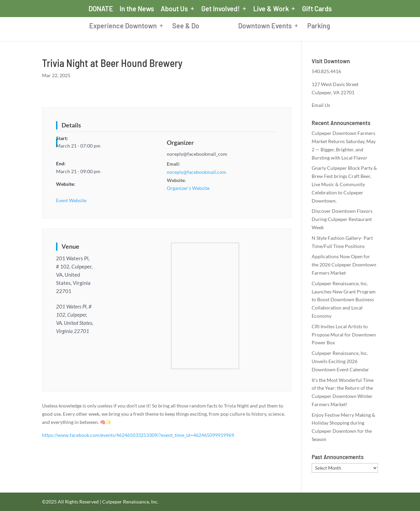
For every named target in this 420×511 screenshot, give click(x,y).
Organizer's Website (188, 188)
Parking (319, 26)
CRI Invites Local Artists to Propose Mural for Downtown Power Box (344, 335)
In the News (137, 9)
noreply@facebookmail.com (197, 172)
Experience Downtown (123, 26)
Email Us (321, 105)
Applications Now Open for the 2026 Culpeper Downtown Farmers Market (344, 265)
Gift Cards (317, 9)
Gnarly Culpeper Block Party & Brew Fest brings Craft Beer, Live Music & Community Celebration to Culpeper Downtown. (344, 184)
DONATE (101, 9)
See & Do (186, 26)
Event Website (71, 200)
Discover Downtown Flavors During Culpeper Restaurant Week (342, 219)
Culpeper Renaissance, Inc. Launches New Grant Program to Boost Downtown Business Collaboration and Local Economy (344, 300)
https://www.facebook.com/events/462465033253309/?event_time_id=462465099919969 (138, 435)
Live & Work (271, 9)
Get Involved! (221, 9)
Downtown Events (265, 26)
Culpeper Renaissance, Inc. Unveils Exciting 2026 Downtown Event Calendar (340, 361)
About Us (174, 9)
